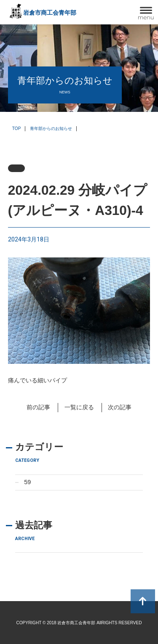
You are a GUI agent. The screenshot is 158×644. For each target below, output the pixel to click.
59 (27, 482)
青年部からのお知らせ (51, 129)
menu (146, 17)
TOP (17, 129)
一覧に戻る (79, 407)
